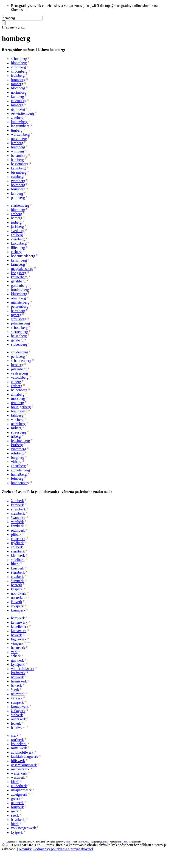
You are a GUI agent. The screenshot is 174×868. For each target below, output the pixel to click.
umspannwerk (21, 790)
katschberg (19, 260)
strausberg (18, 432)
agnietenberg (20, 470)
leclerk (16, 723)
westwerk (18, 778)
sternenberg (20, 332)
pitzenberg (19, 369)
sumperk (17, 702)
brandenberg (20, 483)
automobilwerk (22, 752)
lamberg (17, 193)
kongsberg (19, 273)
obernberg (18, 298)
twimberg (18, 181)
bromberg (18, 80)
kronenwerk (20, 707)
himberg (17, 105)
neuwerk (17, 803)
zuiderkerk (19, 786)
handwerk (18, 728)
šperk (15, 690)
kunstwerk (19, 631)
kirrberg (17, 445)
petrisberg (18, 424)
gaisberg (17, 340)
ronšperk (17, 740)
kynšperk (18, 664)
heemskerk (19, 681)
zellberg (17, 235)
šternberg (18, 239)
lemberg (17, 143)
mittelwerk (19, 748)
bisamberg (19, 172)
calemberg (19, 101)
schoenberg (19, 328)
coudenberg (20, 352)
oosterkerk (19, 598)
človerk (17, 602)
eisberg (16, 252)
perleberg (18, 356)
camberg (17, 177)
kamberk (17, 505)
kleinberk (18, 556)
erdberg (17, 386)
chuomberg (19, 71)
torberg (16, 222)
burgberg (18, 458)
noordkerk (19, 593)
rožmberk (18, 530)
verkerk (17, 698)
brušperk (17, 807)
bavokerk (18, 820)
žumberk (17, 501)
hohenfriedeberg (23, 256)
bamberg (17, 160)
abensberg (18, 466)
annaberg (18, 394)
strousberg (19, 319)
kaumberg (18, 168)
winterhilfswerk (23, 669)
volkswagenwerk (23, 828)
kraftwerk (18, 673)
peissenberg (20, 307)
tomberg (17, 84)
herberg (17, 218)
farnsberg (18, 264)
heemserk (18, 648)
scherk (16, 656)
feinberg (17, 479)
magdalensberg (22, 269)
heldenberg (19, 390)
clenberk (17, 577)
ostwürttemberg (22, 114)
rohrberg (17, 453)
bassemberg (20, 164)
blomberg (18, 88)
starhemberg (20, 206)
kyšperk (17, 832)
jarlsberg (17, 227)
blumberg (18, 210)
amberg (17, 214)
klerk (15, 782)
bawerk (16, 635)
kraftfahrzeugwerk (25, 757)
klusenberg (19, 294)
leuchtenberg (20, 441)
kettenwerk (19, 622)
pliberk (16, 534)
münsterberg (20, 302)
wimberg (18, 151)
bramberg (18, 147)
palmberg (18, 198)
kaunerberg (19, 277)
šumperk (17, 581)
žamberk (17, 526)
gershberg (18, 281)
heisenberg (19, 336)
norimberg (19, 92)
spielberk (18, 560)
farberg (16, 428)
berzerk (17, 585)
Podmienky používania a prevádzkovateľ (63, 849)
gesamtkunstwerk (24, 765)
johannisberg (20, 323)
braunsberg (19, 411)
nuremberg (19, 139)
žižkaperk (18, 711)
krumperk (18, 610)
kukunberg (19, 244)
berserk (16, 686)
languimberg (20, 126)
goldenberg (19, 286)
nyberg (16, 315)
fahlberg (17, 416)
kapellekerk (20, 627)
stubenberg (19, 344)
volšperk (17, 606)
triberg (16, 436)
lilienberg (18, 248)
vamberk (17, 522)
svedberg (18, 231)
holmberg (18, 185)
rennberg (18, 403)
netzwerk (18, 694)
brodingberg (20, 290)
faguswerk (19, 639)
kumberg (18, 97)
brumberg (18, 189)
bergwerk (18, 618)
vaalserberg (19, 373)
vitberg (16, 462)
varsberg (17, 420)
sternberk (18, 551)
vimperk (17, 644)
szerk (15, 816)
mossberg (18, 399)
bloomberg (19, 63)
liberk (15, 564)
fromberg (18, 76)
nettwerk (17, 677)
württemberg (20, 134)
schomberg (19, 59)
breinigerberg (21, 407)
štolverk (17, 715)
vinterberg (18, 449)
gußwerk (17, 660)
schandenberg (21, 361)
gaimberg (18, 109)
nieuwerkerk (20, 769)
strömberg (18, 67)
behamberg (19, 156)
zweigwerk (19, 794)
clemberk (18, 514)
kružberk (18, 568)
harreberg (18, 311)
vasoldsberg (20, 378)
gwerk (16, 799)
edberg (16, 382)
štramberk (18, 509)
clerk (15, 736)
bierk (15, 824)
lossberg (17, 365)
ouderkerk (18, 719)
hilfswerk (18, 761)
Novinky (25, 849)
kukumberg (19, 122)
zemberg (17, 118)
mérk (15, 811)
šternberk (18, 572)
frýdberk (17, 543)
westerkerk (19, 773)
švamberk (18, 518)
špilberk (17, 547)
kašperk (17, 589)
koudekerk (19, 744)
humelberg (19, 474)
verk (14, 652)
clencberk (18, 539)
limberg (17, 130)
